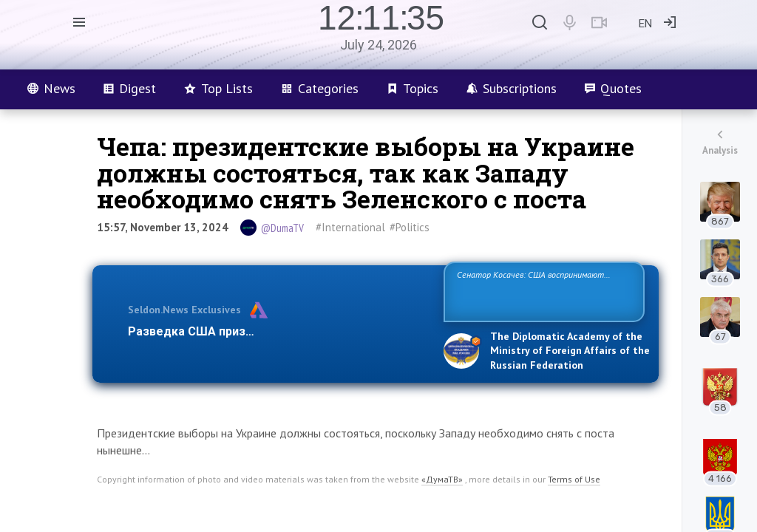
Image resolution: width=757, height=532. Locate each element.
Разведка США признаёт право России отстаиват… (277, 331)
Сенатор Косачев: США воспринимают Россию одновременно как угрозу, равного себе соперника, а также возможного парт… (542, 291)
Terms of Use (574, 479)
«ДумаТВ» (442, 479)
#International (350, 227)
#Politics (410, 227)
